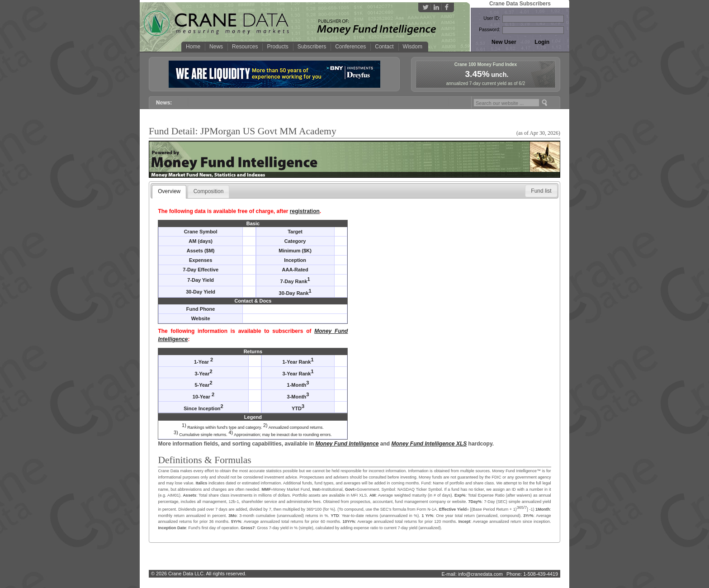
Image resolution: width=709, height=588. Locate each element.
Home (193, 47)
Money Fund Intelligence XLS (429, 444)
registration (305, 211)
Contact (384, 47)
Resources (245, 47)
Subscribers (312, 47)
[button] (541, 191)
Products (277, 47)
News (216, 47)
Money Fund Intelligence (347, 444)
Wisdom (413, 47)
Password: (489, 30)
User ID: (492, 18)
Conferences (350, 47)
